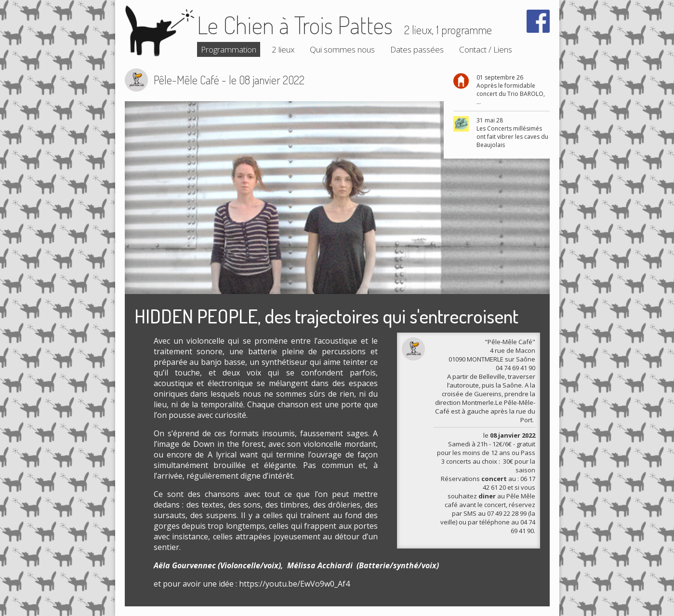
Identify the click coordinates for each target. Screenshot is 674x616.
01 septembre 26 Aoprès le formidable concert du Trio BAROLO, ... (511, 90)
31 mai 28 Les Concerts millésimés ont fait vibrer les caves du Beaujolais (512, 133)
